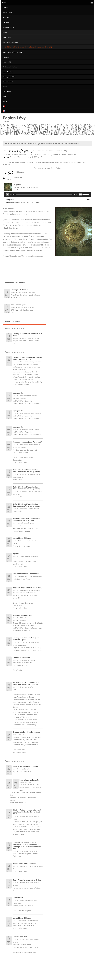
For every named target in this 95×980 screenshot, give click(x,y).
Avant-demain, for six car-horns (24, 863)
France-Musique (24, 531)
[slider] (44, 195)
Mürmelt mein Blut (20, 937)
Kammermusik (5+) (8, 27)
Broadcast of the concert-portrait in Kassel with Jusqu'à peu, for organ (26, 683)
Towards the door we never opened (26, 574)
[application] (47, 195)
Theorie (5, 87)
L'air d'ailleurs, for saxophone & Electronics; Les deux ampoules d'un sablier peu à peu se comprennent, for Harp (27, 846)
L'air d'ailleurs (18, 898)
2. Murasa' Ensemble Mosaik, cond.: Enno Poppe (22, 202)
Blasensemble (7, 62)
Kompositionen (7, 12)
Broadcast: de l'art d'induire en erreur (27, 732)
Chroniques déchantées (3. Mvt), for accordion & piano (26, 639)
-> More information (20, 462)
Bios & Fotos (7, 92)
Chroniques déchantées (21, 657)
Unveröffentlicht (8, 82)
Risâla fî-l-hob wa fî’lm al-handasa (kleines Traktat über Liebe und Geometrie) (27, 47)
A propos (5, 32)
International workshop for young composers (29, 781)
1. (9, 199)
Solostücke (6, 17)
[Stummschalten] (81, 195)
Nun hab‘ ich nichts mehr (10, 42)
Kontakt (5, 101)
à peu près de (18, 393)
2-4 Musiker (6, 22)
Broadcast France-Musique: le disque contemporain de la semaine (26, 519)
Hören (5, 96)
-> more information (20, 871)
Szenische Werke (8, 72)
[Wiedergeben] (8, 195)
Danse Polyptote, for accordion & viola (27, 880)
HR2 (14, 690)
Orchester (6, 57)
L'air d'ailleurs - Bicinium (22, 538)
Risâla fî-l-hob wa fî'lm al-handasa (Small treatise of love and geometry (26, 471)
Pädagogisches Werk (9, 77)
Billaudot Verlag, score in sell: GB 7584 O (23, 157)
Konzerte (5, 8)
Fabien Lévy (14, 118)
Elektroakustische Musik (10, 67)
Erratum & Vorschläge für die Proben (47, 168)
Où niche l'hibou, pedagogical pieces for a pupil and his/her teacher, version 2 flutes (28, 812)
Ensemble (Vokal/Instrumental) (12, 52)
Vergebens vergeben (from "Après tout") (27, 442)
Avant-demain (7, 37)
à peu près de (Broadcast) (22, 615)
